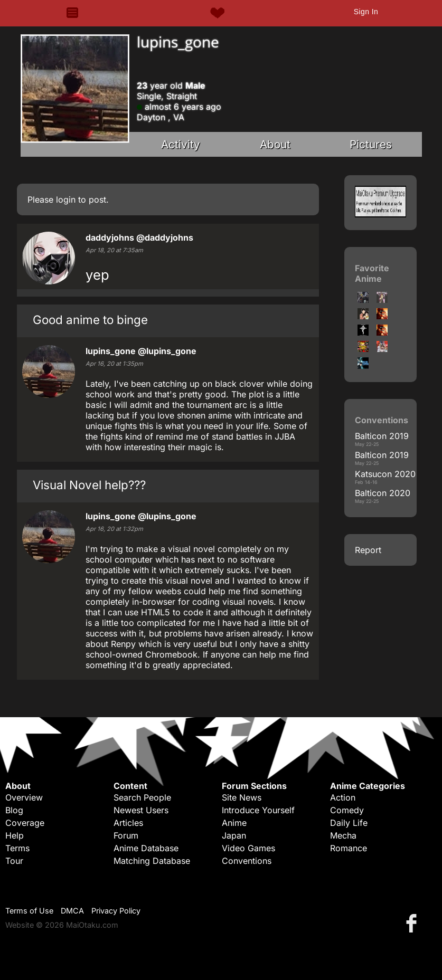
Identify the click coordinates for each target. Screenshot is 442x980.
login (66, 199)
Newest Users (141, 810)
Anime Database (146, 848)
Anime (234, 823)
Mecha (343, 835)
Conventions (247, 861)
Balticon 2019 (382, 436)
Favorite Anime (372, 273)
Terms (17, 848)
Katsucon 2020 (385, 474)
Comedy (347, 810)
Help (15, 835)
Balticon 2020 (383, 493)
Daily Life (349, 823)
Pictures (371, 144)
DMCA (72, 911)
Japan (234, 835)
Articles (128, 823)
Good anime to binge (90, 320)
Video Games (248, 848)
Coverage (25, 823)
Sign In (366, 12)
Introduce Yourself (258, 810)
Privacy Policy (116, 911)
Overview (24, 797)
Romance (349, 848)
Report (368, 550)
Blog (14, 810)
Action (343, 797)
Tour (14, 861)
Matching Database (152, 861)
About (275, 144)
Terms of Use (29, 911)
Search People (142, 797)
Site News (242, 797)
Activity (181, 144)
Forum (126, 835)
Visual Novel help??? (89, 485)
